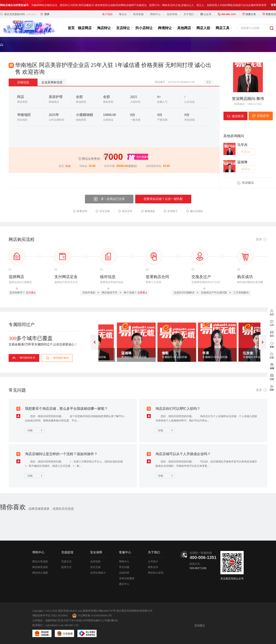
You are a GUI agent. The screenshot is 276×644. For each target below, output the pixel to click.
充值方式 (66, 562)
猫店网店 (86, 28)
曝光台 (123, 14)
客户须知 (107, 14)
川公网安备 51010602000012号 (92, 616)
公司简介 (153, 562)
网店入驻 (204, 28)
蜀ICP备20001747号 (104, 611)
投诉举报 (172, 14)
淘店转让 (105, 28)
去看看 (141, 293)
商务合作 (153, 567)
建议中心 (124, 584)
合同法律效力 (98, 573)
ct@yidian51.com (54, 625)
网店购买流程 (40, 567)
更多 (259, 239)
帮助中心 (155, 14)
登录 (47, 14)
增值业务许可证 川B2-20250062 (50, 616)
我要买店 (269, 14)
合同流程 (95, 562)
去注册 (30, 293)
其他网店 (185, 28)
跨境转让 (166, 28)
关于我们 (189, 14)
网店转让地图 (40, 573)
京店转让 (124, 28)
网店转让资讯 (156, 573)
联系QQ (246, 152)
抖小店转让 (145, 28)
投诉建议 (200, 625)
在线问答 (124, 573)
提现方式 (66, 567)
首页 (71, 28)
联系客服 (138, 14)
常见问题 (124, 567)
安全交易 (95, 567)
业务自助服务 (127, 578)
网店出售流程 (40, 562)
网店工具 (224, 28)
